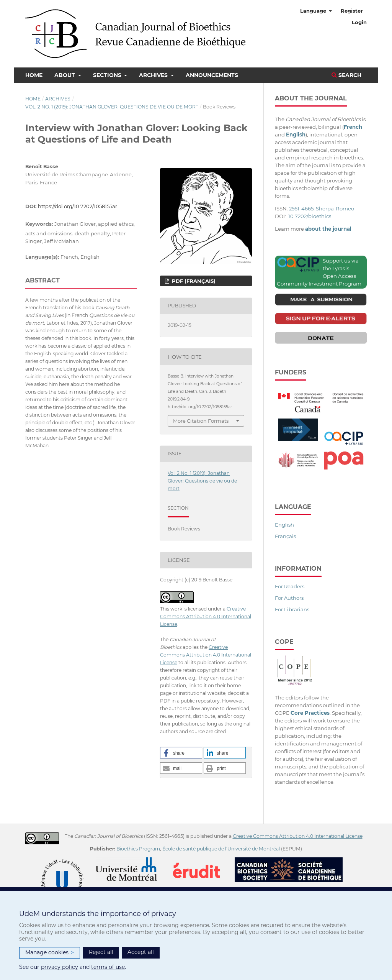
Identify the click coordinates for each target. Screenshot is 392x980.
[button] (181, 753)
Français (285, 536)
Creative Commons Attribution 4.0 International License (206, 616)
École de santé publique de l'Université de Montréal (221, 849)
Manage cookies (50, 953)
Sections (108, 75)
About (65, 75)
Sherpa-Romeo (335, 208)
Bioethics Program (138, 849)
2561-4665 (301, 208)
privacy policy (60, 967)
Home (34, 75)
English (284, 525)
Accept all (141, 952)
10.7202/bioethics (310, 216)
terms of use (108, 967)
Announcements (212, 75)
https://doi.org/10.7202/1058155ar (78, 206)
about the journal (328, 229)
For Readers (290, 586)
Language (314, 11)
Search (346, 75)
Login (359, 22)
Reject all (101, 952)
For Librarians (292, 609)
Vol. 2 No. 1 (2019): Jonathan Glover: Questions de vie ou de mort (112, 107)
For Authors (289, 598)
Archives (154, 75)
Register (352, 11)
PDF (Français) (193, 281)
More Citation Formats (201, 421)
